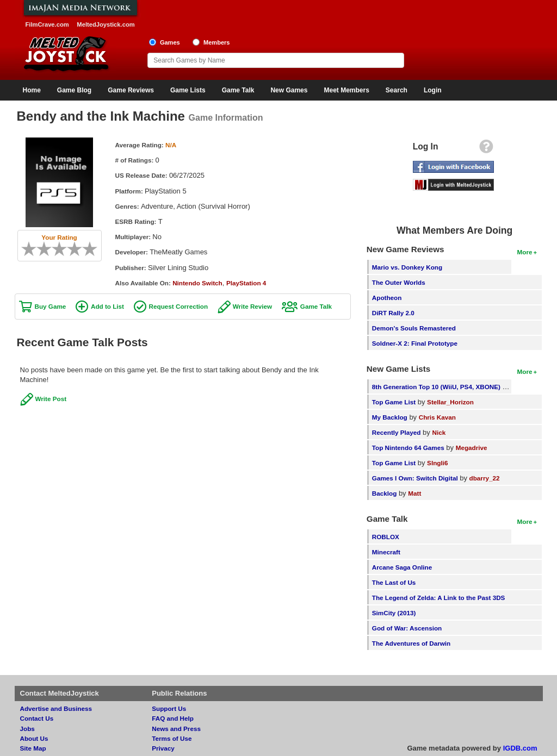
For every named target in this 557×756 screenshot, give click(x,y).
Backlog (384, 493)
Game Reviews (131, 90)
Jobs (27, 729)
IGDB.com (520, 748)
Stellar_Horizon (450, 402)
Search (397, 90)
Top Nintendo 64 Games (408, 448)
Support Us (169, 708)
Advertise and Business (56, 708)
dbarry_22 (485, 478)
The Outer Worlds (399, 282)
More (525, 252)
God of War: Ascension (407, 628)
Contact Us (37, 718)
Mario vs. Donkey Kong (407, 267)
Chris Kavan (437, 417)
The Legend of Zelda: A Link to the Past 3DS (439, 598)
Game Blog (74, 90)
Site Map (33, 748)
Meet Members (346, 90)
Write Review (253, 306)
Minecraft (386, 552)
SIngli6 (437, 463)
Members (217, 42)
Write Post (51, 399)
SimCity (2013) (394, 613)
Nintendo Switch (197, 283)
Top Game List (394, 402)
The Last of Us (394, 582)
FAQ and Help (173, 718)
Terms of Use (172, 738)
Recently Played (397, 432)
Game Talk (238, 90)
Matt (414, 493)
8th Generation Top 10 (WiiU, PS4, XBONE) (436, 387)
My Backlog (390, 417)
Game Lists (188, 90)
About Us (34, 738)
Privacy (163, 748)
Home (32, 90)
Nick (439, 432)
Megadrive (472, 448)
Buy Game (51, 306)
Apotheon (387, 298)
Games (170, 42)
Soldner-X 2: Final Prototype (415, 343)
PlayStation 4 (246, 283)
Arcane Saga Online (402, 567)
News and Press (176, 729)
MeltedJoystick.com (106, 24)
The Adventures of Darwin (411, 643)
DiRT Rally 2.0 (393, 313)
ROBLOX (386, 537)
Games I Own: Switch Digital (415, 478)
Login (433, 90)
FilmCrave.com (47, 24)
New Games (289, 90)
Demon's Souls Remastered (414, 328)
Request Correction (178, 306)
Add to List (107, 306)
